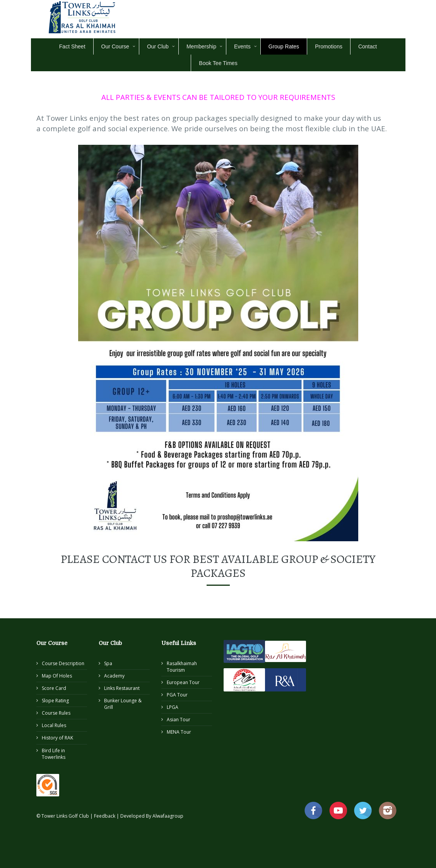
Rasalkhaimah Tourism (182, 667)
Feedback (105, 816)
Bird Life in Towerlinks (54, 754)
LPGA (173, 707)
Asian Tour (179, 720)
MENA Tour (179, 732)
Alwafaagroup (168, 816)
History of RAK (57, 738)
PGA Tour (177, 695)
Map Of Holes (57, 676)
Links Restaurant (122, 688)
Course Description (63, 663)
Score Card (54, 688)
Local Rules (54, 725)
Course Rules (56, 713)
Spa (108, 663)
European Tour (183, 682)
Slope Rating (55, 701)
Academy (114, 676)
